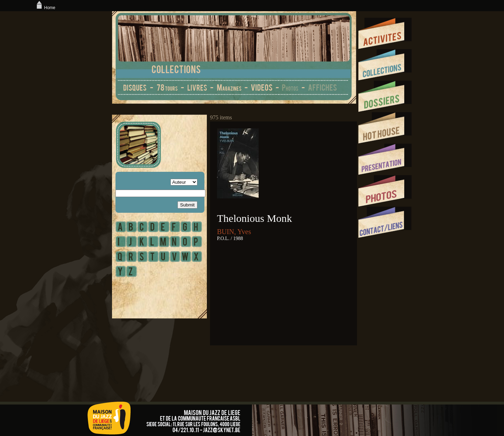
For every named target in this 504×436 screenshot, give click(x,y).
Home (45, 8)
